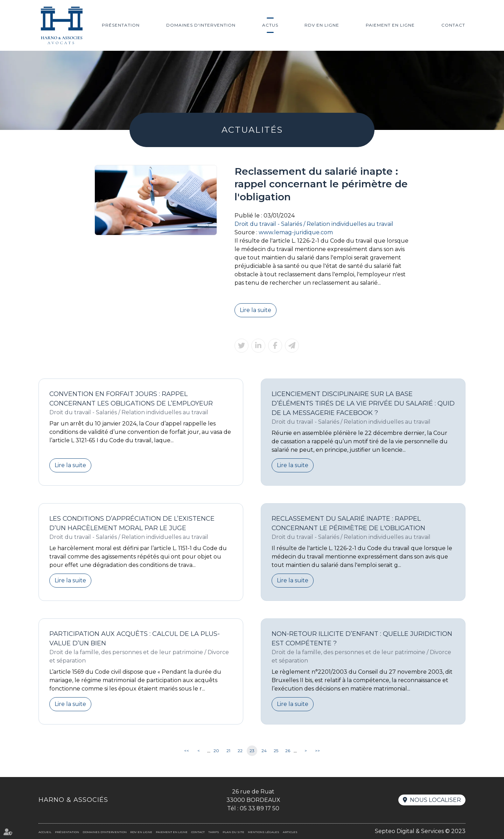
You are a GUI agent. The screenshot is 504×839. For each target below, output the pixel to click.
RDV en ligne (322, 25)
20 (216, 751)
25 (276, 751)
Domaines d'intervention (201, 25)
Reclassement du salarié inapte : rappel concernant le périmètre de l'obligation (348, 523)
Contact (453, 25)
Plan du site (233, 832)
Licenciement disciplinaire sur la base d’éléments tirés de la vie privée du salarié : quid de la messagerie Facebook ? (363, 403)
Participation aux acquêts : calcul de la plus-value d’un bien (135, 639)
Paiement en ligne (390, 25)
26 (288, 751)
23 (252, 751)
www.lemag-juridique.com (296, 232)
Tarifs (214, 832)
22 (240, 751)
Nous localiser (435, 800)
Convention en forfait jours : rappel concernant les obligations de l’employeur (131, 399)
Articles (290, 832)
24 (264, 751)
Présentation (121, 25)
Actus (270, 25)
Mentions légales (264, 832)
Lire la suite (255, 310)
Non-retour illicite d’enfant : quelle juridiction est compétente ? (362, 639)
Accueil (45, 832)
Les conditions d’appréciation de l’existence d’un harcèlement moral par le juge (132, 523)
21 (228, 751)
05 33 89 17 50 (260, 808)
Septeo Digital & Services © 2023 (420, 831)
